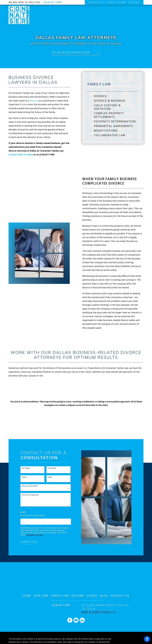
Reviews (78, 596)
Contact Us (120, 596)
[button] (147, 639)
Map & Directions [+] (99, 612)
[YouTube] (76, 620)
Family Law (60, 596)
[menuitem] (116, 96)
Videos (92, 596)
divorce (33, 101)
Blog (104, 596)
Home (27, 596)
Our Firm (41, 596)
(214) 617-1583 (53, 2)
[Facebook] (70, 620)
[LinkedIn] (82, 620)
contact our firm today (114, 2)
